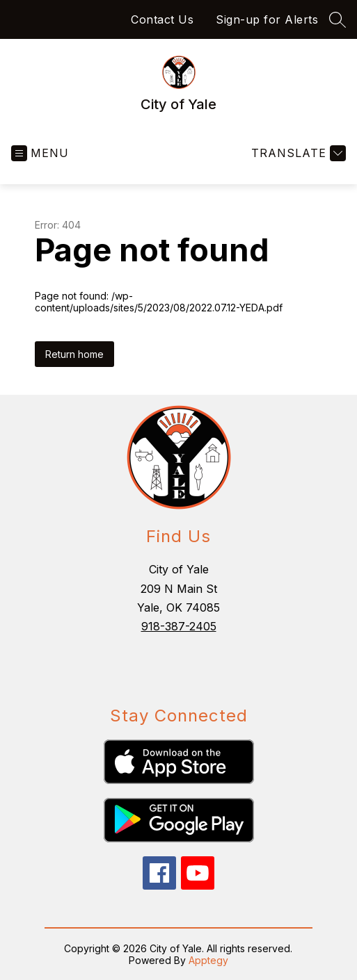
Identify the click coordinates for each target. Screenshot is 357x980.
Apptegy (208, 960)
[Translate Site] (297, 153)
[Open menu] (40, 153)
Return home (74, 354)
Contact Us (162, 19)
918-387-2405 (179, 626)
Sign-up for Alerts (267, 19)
